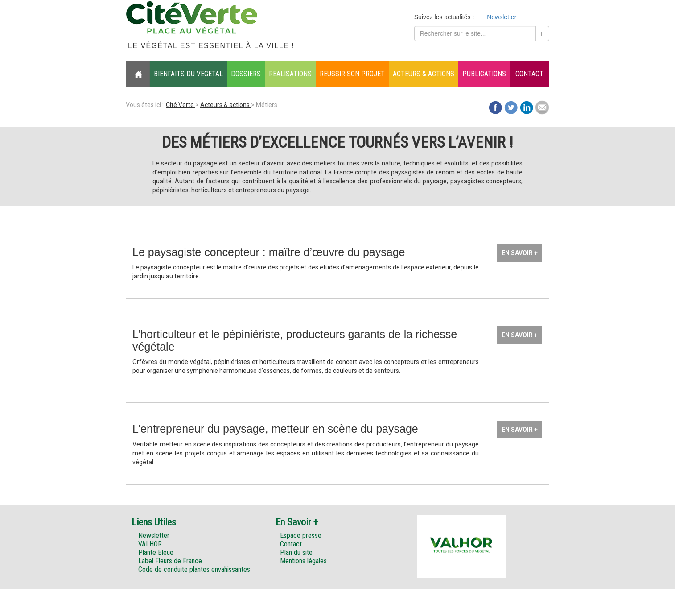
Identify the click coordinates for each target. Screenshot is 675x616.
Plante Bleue (156, 552)
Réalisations (290, 74)
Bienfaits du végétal (188, 74)
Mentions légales (303, 561)
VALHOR (150, 544)
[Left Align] (542, 33)
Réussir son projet (352, 74)
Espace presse (301, 535)
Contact (529, 74)
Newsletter (502, 17)
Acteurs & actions (424, 74)
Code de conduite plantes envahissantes (194, 569)
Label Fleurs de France (170, 561)
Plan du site (296, 552)
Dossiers (246, 74)
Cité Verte (181, 105)
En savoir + (520, 253)
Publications (484, 74)
